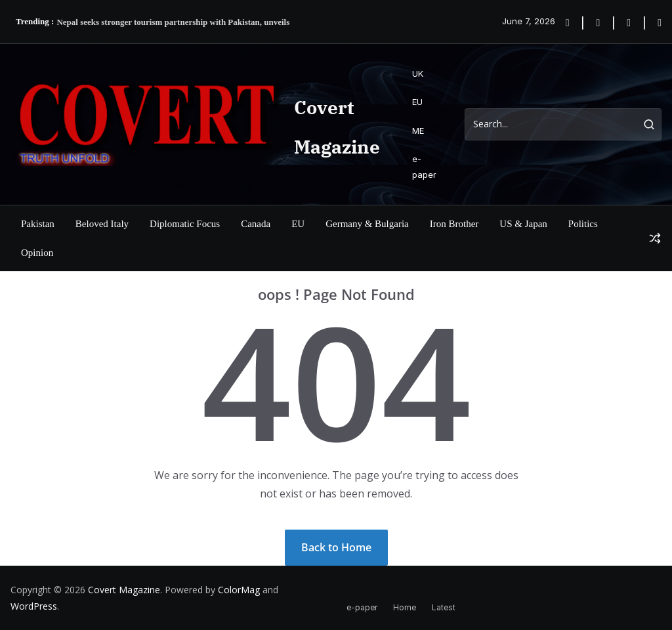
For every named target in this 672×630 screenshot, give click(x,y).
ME (418, 131)
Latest (444, 607)
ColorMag (239, 590)
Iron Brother (454, 224)
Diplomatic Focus (185, 224)
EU (417, 102)
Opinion (37, 253)
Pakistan (38, 224)
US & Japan (523, 224)
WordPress (34, 606)
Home (405, 607)
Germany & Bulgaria (367, 224)
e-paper (424, 166)
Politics (583, 224)
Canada (256, 224)
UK (418, 73)
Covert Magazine (124, 590)
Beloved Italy (102, 224)
